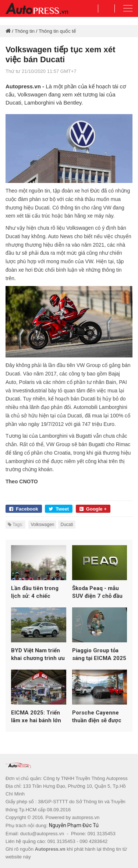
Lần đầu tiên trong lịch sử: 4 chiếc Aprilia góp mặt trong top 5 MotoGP (38, 592)
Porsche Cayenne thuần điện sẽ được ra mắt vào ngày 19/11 (97, 717)
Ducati (67, 525)
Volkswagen (42, 525)
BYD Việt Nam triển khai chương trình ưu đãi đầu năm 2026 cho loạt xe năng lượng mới (38, 655)
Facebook (24, 509)
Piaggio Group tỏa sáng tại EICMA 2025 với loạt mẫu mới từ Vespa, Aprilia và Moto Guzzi (99, 655)
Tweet (59, 509)
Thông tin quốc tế (57, 31)
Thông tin (25, 31)
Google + (93, 509)
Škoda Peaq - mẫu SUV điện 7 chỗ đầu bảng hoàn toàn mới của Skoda (98, 592)
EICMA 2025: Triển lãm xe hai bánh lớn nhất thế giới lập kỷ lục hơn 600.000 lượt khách (38, 717)
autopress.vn (86, 817)
